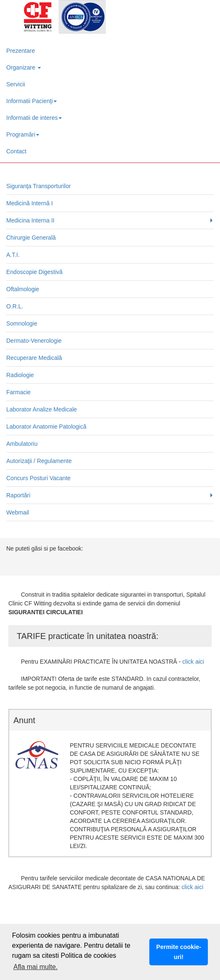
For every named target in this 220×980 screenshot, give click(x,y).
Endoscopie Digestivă (35, 272)
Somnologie (22, 323)
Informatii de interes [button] (34, 118)
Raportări (18, 495)
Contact (16, 151)
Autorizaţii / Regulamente (39, 461)
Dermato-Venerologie (34, 341)
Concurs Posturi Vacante (38, 478)
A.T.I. (13, 255)
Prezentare (20, 51)
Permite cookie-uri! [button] (179, 952)
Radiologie (20, 375)
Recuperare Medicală (34, 358)
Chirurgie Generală (31, 238)
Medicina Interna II (30, 220)
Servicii (16, 84)
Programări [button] (23, 134)
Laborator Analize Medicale (42, 409)
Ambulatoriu (22, 444)
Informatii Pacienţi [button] (32, 101)
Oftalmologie (23, 289)
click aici (193, 662)
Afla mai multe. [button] (36, 967)
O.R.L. (15, 306)
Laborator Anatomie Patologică (46, 427)
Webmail (18, 512)
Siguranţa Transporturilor (38, 186)
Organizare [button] (24, 67)
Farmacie (18, 392)
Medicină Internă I (29, 203)
